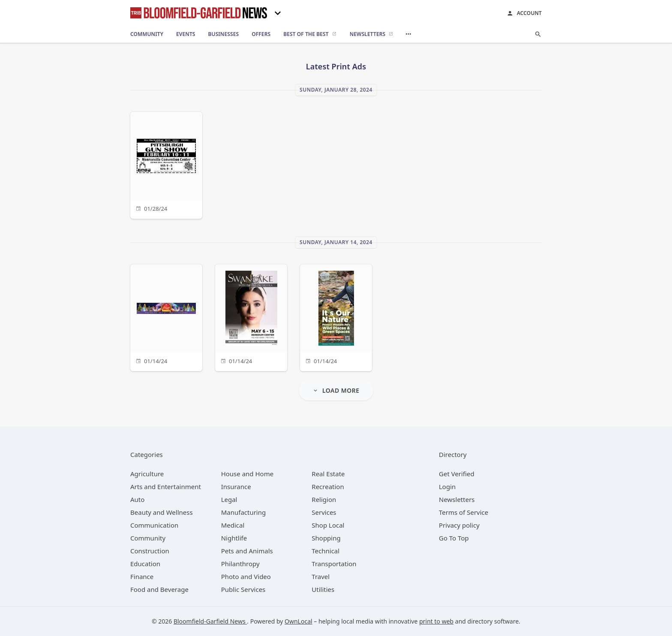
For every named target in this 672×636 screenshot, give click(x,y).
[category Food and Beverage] (159, 589)
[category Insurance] (236, 487)
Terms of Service (463, 512)
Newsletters (457, 499)
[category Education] (145, 564)
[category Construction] (150, 551)
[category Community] (148, 538)
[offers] (261, 34)
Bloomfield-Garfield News (210, 621)
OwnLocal (298, 621)
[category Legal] (229, 499)
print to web (436, 621)
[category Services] (324, 512)
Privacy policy (459, 525)
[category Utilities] (323, 589)
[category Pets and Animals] (247, 551)
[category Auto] (137, 499)
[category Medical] (233, 525)
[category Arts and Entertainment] (166, 487)
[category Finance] (142, 576)
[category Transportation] (334, 564)
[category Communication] (154, 525)
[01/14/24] (166, 317)
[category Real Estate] (328, 474)
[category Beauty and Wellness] (162, 512)
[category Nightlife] (234, 538)
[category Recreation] (328, 487)
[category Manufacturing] (244, 512)
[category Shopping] (326, 538)
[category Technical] (325, 551)
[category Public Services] (243, 589)
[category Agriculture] (147, 474)
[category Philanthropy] (240, 564)
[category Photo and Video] (246, 576)
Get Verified (457, 474)
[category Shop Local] (328, 525)
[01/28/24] (166, 164)
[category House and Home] (247, 474)
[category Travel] (321, 576)
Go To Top (454, 538)
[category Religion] (324, 499)
